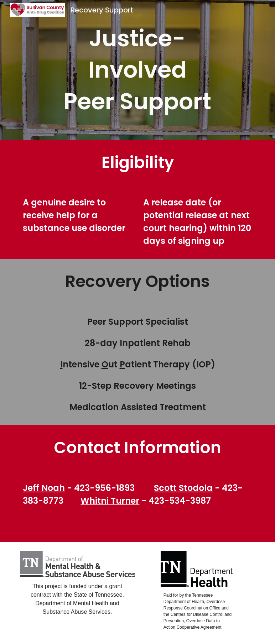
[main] (137, 70)
